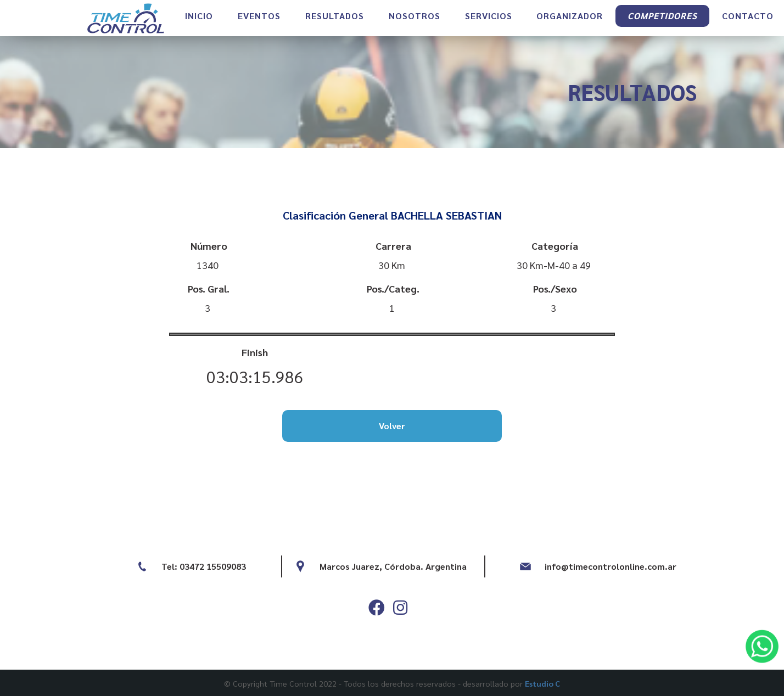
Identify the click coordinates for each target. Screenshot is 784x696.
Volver (392, 426)
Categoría (555, 246)
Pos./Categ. (393, 288)
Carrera (393, 246)
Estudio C (542, 683)
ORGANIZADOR (570, 25)
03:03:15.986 (255, 376)
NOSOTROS (415, 25)
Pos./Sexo (555, 288)
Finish (255, 352)
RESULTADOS (335, 25)
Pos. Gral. (209, 288)
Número (209, 246)
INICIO (199, 25)
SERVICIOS (489, 25)
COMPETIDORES (662, 25)
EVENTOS (259, 25)
